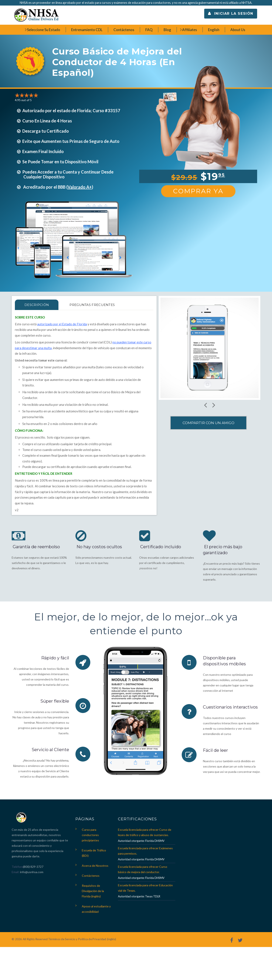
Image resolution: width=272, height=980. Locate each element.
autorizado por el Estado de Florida (62, 324)
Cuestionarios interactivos (230, 707)
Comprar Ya (198, 191)
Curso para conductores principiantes (90, 835)
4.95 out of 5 (23, 100)
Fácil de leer (215, 750)
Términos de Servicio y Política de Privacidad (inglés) (82, 939)
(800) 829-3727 (33, 867)
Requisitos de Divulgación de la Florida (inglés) (93, 891)
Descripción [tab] (37, 305)
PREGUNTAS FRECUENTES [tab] (92, 305)
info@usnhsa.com (32, 872)
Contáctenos (91, 876)
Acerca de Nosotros (95, 866)
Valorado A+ (80, 187)
